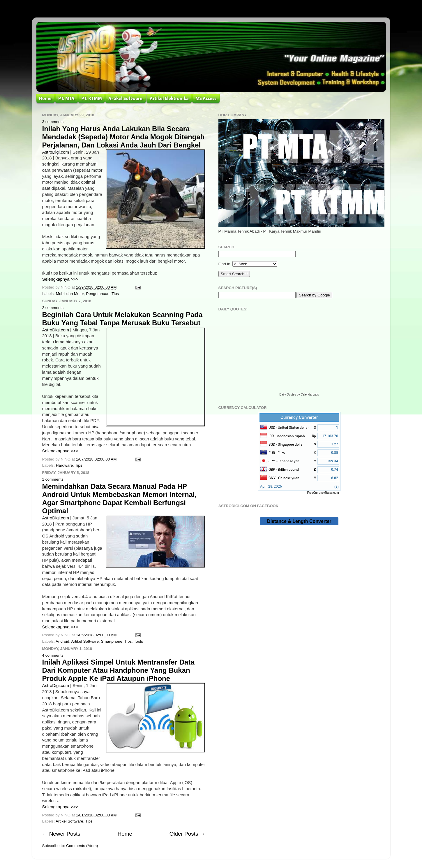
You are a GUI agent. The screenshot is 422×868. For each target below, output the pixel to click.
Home (125, 834)
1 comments (53, 479)
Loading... (299, 353)
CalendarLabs (310, 395)
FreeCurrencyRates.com (323, 493)
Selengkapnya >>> (60, 279)
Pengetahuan (98, 294)
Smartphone (112, 641)
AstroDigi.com (56, 152)
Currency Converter (299, 417)
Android (62, 641)
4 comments (53, 655)
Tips (115, 294)
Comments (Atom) (82, 846)
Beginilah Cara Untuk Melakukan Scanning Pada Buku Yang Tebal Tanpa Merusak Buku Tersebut (122, 319)
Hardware (65, 465)
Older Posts (184, 834)
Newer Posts (65, 834)
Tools (139, 641)
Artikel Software (85, 641)
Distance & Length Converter (299, 521)
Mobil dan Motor (70, 294)
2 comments (53, 308)
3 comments (53, 122)
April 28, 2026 (271, 486)
